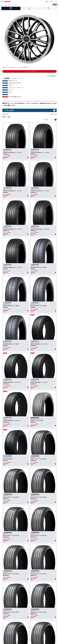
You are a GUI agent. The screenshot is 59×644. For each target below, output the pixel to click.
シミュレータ (14, 5)
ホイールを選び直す (51, 76)
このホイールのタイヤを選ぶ (30, 71)
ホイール (5, 5)
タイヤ (2, 5)
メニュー (9, 5)
